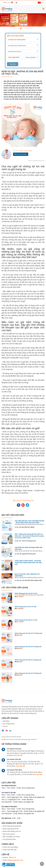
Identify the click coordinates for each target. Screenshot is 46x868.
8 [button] (30, 28)
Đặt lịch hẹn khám (21, 154)
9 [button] (32, 28)
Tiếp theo (13, 64)
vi (40, 2)
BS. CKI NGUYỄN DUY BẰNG (26, 527)
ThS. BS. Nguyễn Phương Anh (26, 554)
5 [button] (23, 28)
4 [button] (21, 28)
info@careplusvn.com (15, 860)
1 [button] (14, 28)
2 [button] (16, 28)
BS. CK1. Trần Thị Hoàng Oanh (26, 541)
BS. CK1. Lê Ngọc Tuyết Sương (22, 151)
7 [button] (28, 28)
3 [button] (18, 28)
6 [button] (25, 28)
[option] (23, 20)
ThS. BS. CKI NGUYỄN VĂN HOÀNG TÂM (29, 580)
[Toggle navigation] (43, 9)
